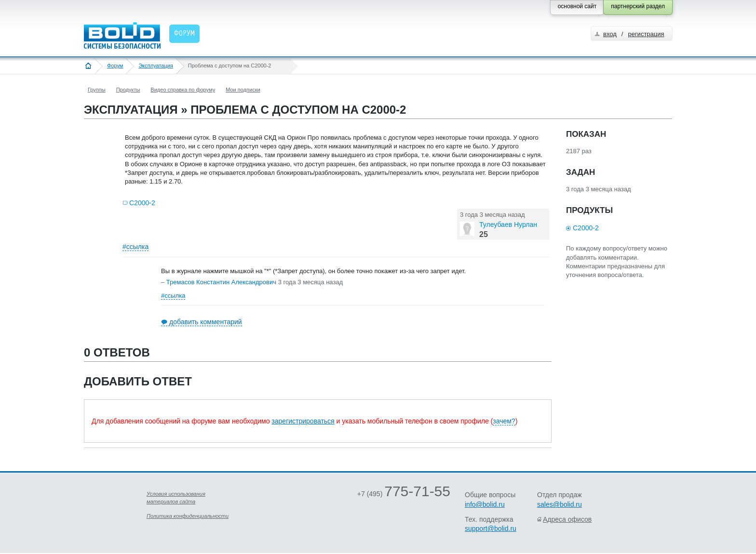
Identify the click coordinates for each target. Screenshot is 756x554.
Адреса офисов (567, 519)
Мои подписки (243, 90)
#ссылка (135, 247)
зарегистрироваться (303, 421)
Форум (115, 66)
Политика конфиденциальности (188, 516)
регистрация (646, 34)
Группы (97, 90)
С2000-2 (142, 203)
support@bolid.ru (491, 528)
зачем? (504, 421)
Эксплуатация (155, 66)
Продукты (128, 90)
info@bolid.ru (485, 504)
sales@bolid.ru (560, 504)
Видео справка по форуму (183, 90)
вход (610, 34)
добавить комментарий (206, 322)
